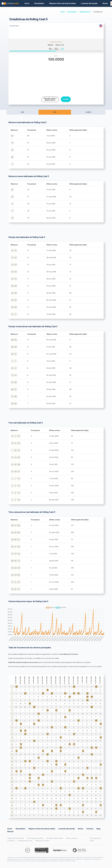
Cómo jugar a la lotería (35, 838)
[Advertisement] (56, 77)
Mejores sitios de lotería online (63, 3)
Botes (105, 3)
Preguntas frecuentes (16, 838)
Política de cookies (42, 841)
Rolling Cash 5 (85, 12)
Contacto (11, 841)
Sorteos (90, 829)
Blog (98, 829)
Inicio (63, 12)
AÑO (55, 112)
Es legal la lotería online (55, 838)
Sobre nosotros (72, 838)
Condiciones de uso (25, 841)
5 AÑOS (88, 112)
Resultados (72, 12)
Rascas (10, 831)
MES (22, 112)
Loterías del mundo (89, 3)
